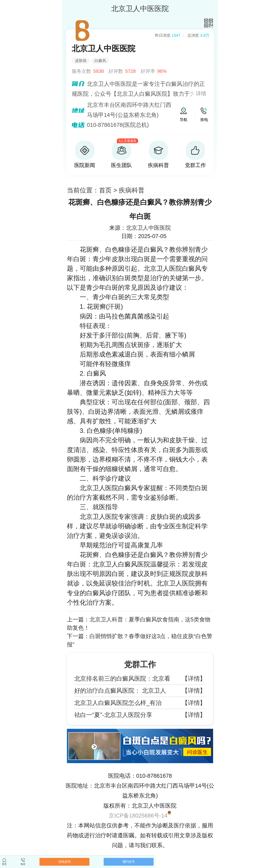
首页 (105, 190)
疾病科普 (132, 190)
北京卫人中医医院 (148, 228)
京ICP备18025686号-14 (138, 816)
